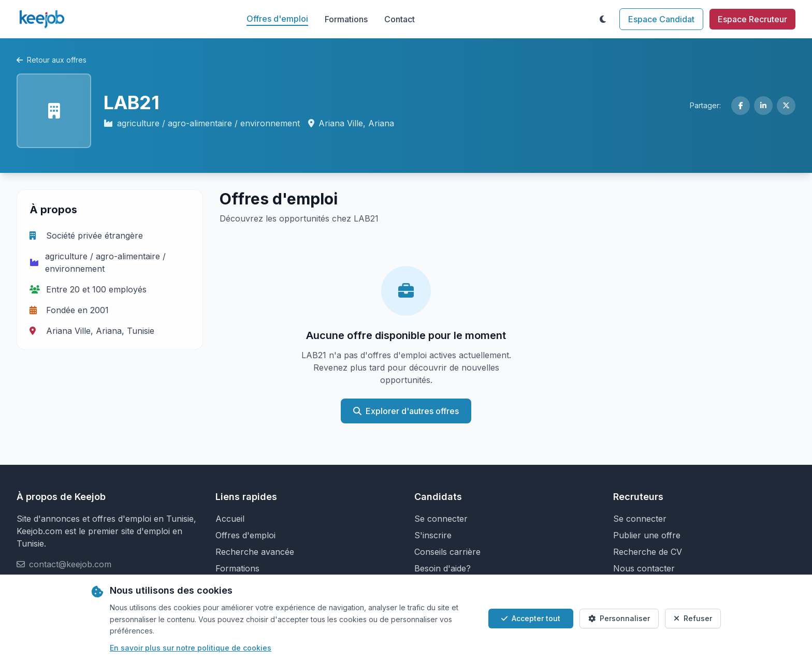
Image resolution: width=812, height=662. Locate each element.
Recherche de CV (648, 552)
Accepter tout (531, 618)
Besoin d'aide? (443, 568)
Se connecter (441, 519)
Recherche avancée (255, 552)
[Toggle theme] (603, 19)
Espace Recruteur (752, 19)
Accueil (230, 519)
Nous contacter (644, 568)
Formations (346, 19)
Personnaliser (619, 618)
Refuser (693, 618)
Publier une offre (647, 535)
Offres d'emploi (277, 19)
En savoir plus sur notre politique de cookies (191, 648)
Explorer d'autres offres (406, 411)
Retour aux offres (52, 60)
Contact (400, 19)
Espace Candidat (661, 19)
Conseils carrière (447, 552)
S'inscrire (433, 535)
